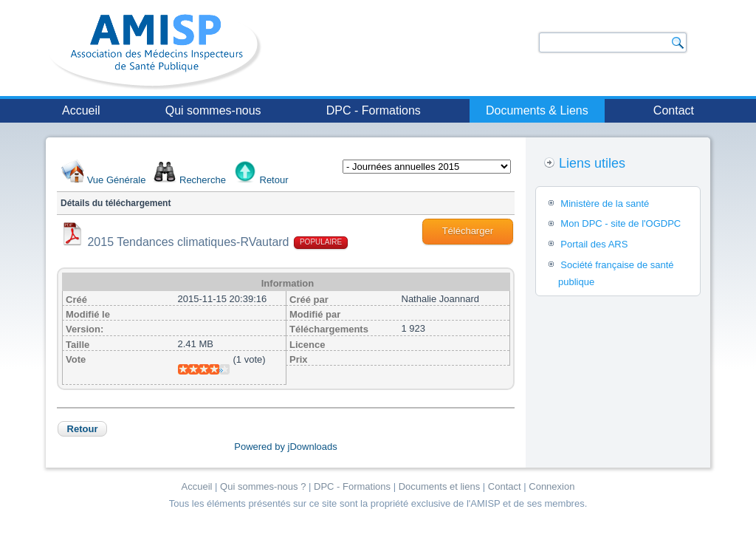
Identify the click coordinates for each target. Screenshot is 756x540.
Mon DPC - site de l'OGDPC (621, 223)
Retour (274, 180)
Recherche (203, 180)
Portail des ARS (594, 244)
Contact (674, 110)
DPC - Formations (374, 110)
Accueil (81, 110)
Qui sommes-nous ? (263, 486)
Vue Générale (117, 180)
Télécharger (468, 231)
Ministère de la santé (605, 204)
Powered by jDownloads (285, 447)
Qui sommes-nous (213, 110)
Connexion (551, 486)
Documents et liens (440, 486)
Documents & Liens (537, 110)
